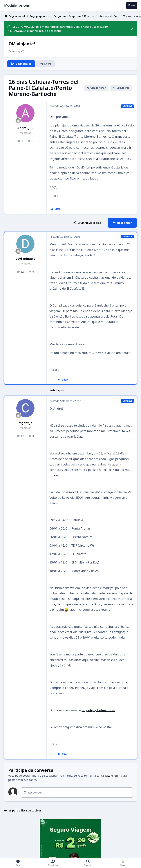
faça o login (113, 775)
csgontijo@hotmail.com (98, 710)
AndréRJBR (26, 128)
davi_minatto (26, 259)
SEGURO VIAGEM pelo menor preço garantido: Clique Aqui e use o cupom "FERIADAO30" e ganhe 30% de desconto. (58, 29)
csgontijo (26, 423)
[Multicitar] (52, 380)
